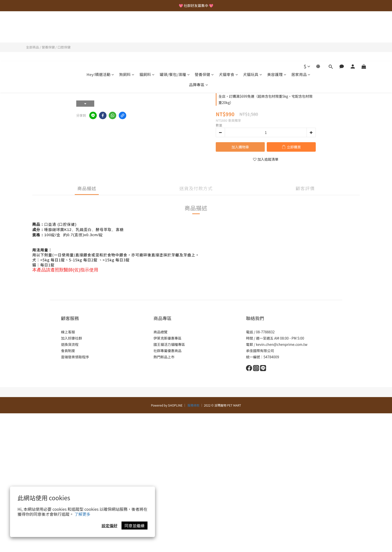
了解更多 (82, 514)
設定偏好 (109, 526)
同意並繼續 (134, 526)
